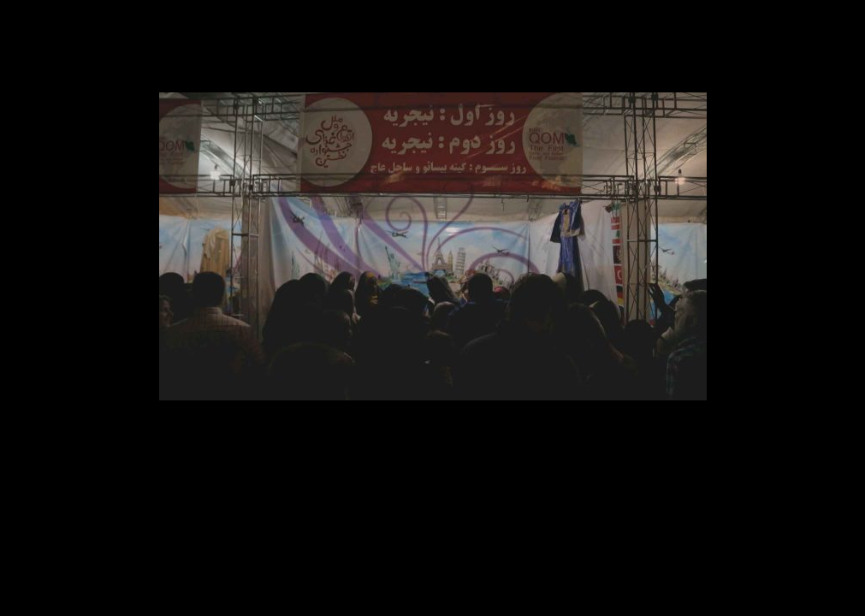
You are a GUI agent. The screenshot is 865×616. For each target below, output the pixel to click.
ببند (842, 23)
